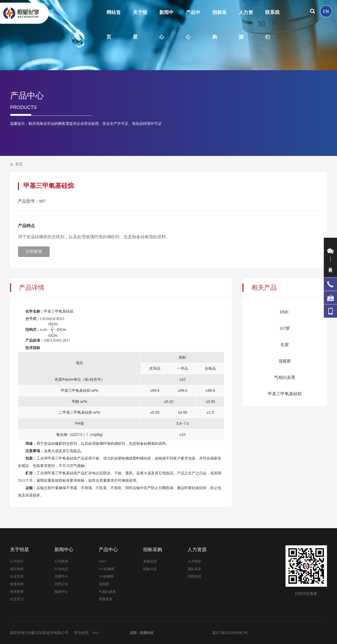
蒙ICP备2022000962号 (230, 633)
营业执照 (81, 633)
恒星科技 (147, 633)
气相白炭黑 (285, 377)
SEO (96, 633)
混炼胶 (285, 361)
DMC (285, 312)
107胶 (285, 328)
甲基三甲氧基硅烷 (285, 394)
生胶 (285, 345)
